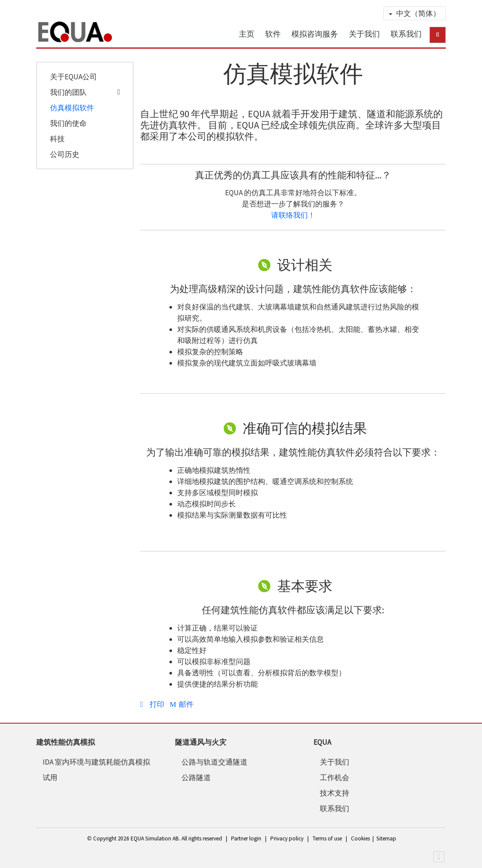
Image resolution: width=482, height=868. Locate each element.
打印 (153, 704)
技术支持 (335, 793)
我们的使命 (68, 123)
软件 (273, 34)
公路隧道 (196, 777)
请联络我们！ (293, 215)
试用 (50, 777)
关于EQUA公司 (74, 77)
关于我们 (364, 34)
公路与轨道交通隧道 (214, 762)
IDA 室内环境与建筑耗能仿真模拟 (96, 762)
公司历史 (65, 154)
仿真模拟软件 (72, 108)
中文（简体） (415, 13)
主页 (247, 34)
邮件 (182, 704)
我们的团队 (68, 92)
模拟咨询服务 (315, 34)
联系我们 (406, 34)
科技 (57, 139)
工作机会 (335, 777)
